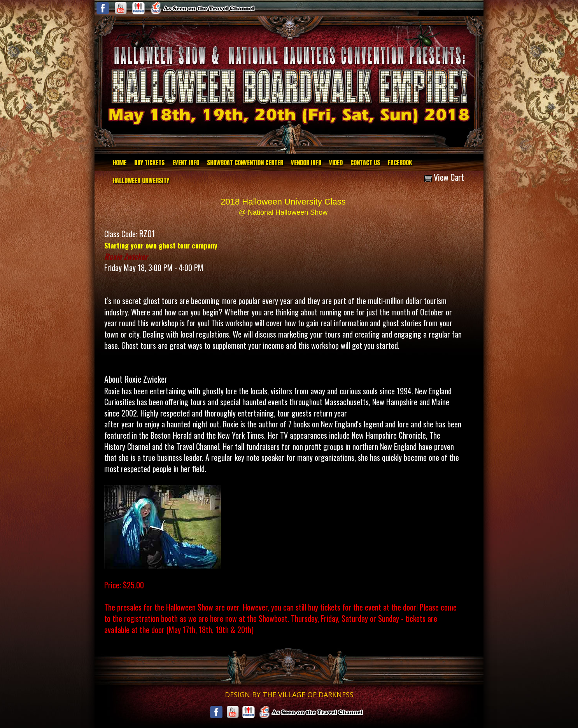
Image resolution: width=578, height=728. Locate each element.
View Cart (444, 177)
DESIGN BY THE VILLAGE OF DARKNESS (289, 695)
